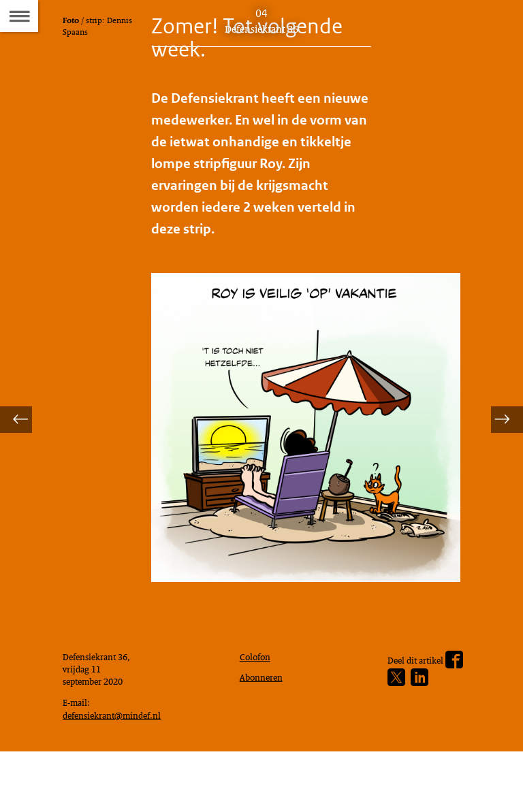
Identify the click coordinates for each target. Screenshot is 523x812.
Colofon (258, 705)
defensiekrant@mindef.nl (118, 771)
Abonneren (264, 729)
